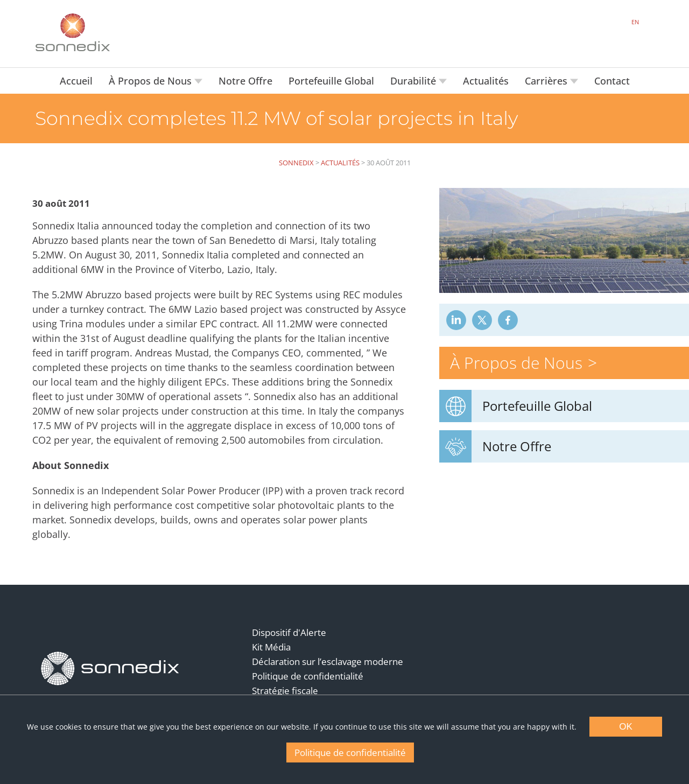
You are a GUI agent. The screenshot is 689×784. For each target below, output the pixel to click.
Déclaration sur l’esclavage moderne (328, 661)
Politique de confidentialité (308, 676)
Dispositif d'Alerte (289, 632)
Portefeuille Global (331, 81)
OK (626, 727)
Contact (612, 81)
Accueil (76, 81)
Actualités (486, 81)
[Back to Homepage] (110, 669)
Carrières (547, 81)
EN (635, 22)
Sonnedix (296, 163)
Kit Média (271, 647)
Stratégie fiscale (285, 691)
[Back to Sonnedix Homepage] (73, 32)
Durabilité (414, 81)
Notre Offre (245, 81)
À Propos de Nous (152, 81)
